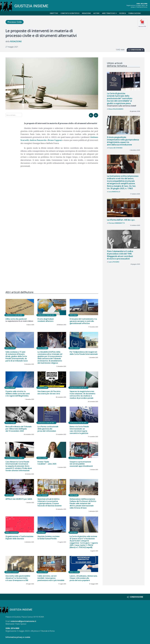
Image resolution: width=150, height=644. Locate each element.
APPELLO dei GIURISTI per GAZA (19, 499)
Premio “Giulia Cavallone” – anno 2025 (47, 463)
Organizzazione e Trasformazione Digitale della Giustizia (19, 538)
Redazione (86, 13)
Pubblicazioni (135, 13)
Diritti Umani (73, 315)
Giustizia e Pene (42, 572)
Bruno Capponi (55, 140)
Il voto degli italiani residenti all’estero (46, 320)
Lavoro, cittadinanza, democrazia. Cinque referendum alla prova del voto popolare (84, 578)
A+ (96, 115)
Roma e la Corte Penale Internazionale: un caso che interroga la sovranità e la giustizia (79, 430)
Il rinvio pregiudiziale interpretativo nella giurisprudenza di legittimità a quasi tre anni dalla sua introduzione (123, 141)
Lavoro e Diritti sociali (76, 458)
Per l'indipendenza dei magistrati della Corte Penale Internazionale (84, 353)
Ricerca (123, 13)
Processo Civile (15, 22)
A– (91, 115)
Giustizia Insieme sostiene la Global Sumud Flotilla (49, 538)
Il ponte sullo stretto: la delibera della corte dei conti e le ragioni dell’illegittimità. (18, 394)
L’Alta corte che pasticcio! (16, 319)
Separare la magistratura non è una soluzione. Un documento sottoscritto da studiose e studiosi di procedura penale (83, 395)
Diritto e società (10, 348)
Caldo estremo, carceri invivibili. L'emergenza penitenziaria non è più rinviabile (51, 578)
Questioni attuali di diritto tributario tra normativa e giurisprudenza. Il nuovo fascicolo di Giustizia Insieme (50, 502)
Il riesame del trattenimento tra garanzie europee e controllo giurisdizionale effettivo (83, 321)
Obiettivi (54, 13)
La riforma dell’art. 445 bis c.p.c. (121, 220)
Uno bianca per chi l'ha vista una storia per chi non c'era (49, 393)
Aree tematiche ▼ (109, 13)
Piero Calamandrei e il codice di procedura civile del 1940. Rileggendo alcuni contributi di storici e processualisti (120, 255)
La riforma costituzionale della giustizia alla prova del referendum (48, 429)
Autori (96, 13)
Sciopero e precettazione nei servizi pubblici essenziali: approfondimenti (81, 464)
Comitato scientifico (70, 13)
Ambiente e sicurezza (12, 572)
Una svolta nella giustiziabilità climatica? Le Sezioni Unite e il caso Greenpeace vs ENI (18, 578)
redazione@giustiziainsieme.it (23, 621)
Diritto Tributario (42, 495)
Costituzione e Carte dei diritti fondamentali (15, 315)
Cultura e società (42, 388)
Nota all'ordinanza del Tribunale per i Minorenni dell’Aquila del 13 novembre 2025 (19, 429)
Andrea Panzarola (38, 140)
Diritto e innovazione (12, 533)
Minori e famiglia (42, 348)
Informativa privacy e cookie (18, 637)
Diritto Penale (74, 495)
